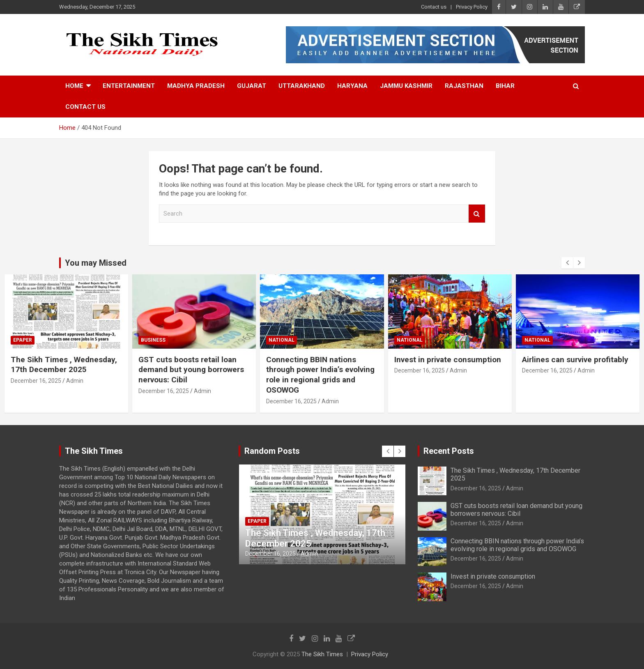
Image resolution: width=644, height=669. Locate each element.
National (282, 340)
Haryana (352, 86)
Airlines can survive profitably (575, 360)
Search (477, 214)
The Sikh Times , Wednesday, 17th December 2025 (64, 365)
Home (74, 86)
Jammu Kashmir (406, 86)
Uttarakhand (302, 86)
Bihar (505, 86)
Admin (75, 381)
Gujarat (252, 86)
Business (153, 340)
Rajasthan (464, 86)
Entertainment (129, 86)
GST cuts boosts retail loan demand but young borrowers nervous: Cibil (191, 370)
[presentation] (567, 263)
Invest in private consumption (448, 360)
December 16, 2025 (36, 381)
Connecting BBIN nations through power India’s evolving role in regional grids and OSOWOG (320, 375)
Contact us (434, 7)
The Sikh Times (322, 654)
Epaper (23, 340)
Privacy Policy (472, 7)
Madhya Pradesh (196, 86)
